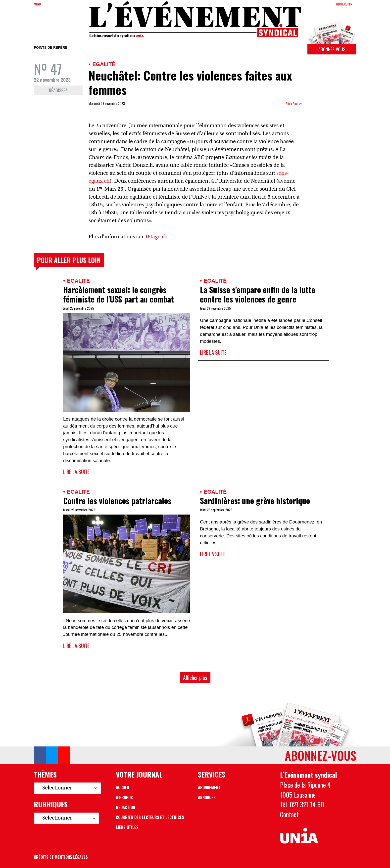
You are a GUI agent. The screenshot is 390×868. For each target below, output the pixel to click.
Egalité (104, 64)
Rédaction (125, 807)
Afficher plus (195, 677)
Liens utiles (127, 827)
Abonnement (209, 787)
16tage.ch (156, 237)
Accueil (123, 787)
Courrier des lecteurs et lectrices (150, 817)
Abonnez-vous (332, 49)
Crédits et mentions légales (61, 857)
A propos (124, 797)
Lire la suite (76, 472)
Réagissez (58, 90)
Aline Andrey (294, 103)
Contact (289, 814)
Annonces (207, 797)
